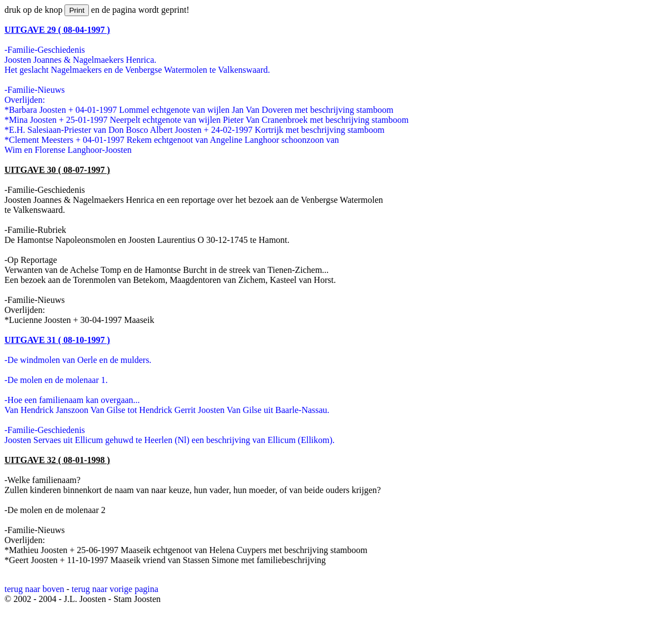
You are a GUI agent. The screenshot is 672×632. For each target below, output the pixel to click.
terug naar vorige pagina (115, 589)
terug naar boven (34, 589)
